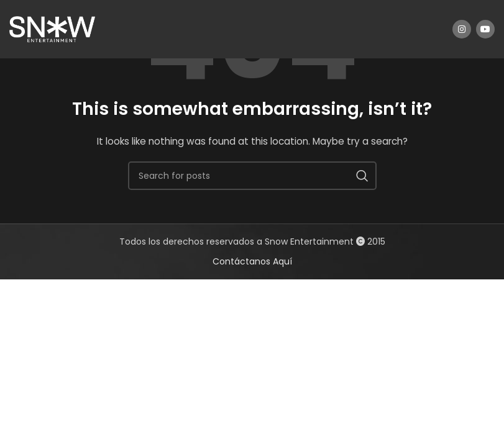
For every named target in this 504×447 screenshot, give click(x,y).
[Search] (252, 176)
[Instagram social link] (462, 29)
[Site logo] (52, 29)
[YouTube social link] (485, 29)
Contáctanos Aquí (252, 261)
